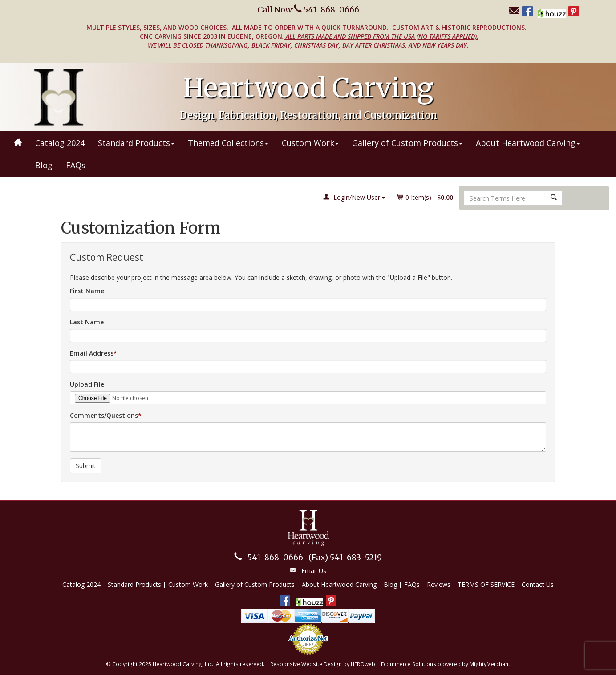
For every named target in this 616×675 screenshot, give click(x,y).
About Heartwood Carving (528, 143)
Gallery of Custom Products (407, 143)
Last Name (87, 322)
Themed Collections (228, 143)
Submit (86, 466)
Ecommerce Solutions (409, 664)
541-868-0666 (275, 557)
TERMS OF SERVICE (486, 584)
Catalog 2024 (60, 143)
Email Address (92, 353)
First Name (87, 291)
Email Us (314, 571)
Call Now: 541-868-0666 (308, 10)
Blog (44, 165)
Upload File (87, 384)
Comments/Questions (104, 415)
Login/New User (354, 197)
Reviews (439, 584)
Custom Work (310, 143)
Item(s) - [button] (425, 197)
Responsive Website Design (306, 664)
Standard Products (136, 143)
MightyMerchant (490, 664)
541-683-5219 (345, 557)
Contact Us (538, 584)
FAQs (76, 165)
